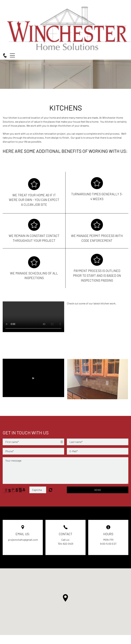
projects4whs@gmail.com (23, 540)
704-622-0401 (66, 544)
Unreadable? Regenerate (51, 490)
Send (98, 490)
